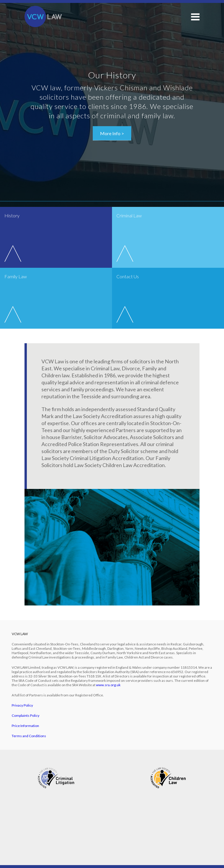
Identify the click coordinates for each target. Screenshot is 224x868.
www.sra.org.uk (108, 685)
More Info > (112, 133)
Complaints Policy (26, 715)
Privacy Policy (22, 705)
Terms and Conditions (29, 736)
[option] (112, 105)
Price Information (25, 726)
